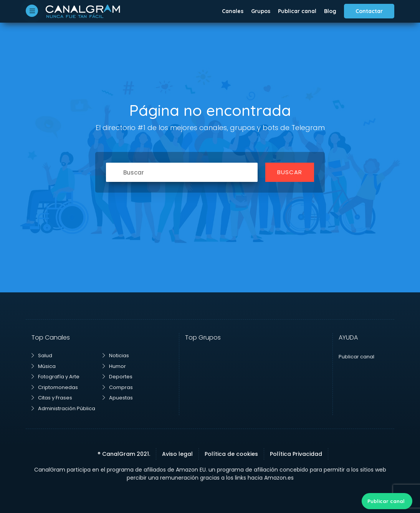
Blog (330, 11)
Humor (114, 366)
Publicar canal (297, 11)
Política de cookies (231, 454)
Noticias (116, 355)
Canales (233, 11)
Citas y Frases (52, 398)
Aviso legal (177, 454)
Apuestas (118, 398)
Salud (42, 355)
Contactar (369, 11)
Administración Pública (63, 408)
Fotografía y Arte (55, 377)
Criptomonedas (55, 387)
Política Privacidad (296, 454)
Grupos (261, 11)
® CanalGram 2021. (124, 454)
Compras (118, 387)
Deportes (117, 377)
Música (44, 366)
